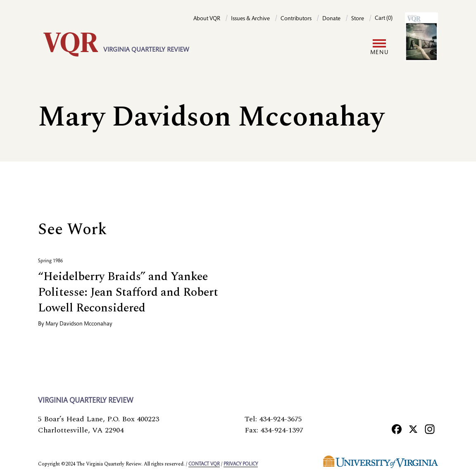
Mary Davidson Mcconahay (79, 324)
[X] (413, 429)
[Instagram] (430, 429)
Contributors (296, 19)
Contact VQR (204, 464)
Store (358, 19)
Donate (331, 19)
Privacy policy (241, 464)
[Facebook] (397, 429)
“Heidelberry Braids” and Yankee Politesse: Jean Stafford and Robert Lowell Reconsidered (128, 292)
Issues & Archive (250, 19)
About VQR (207, 19)
